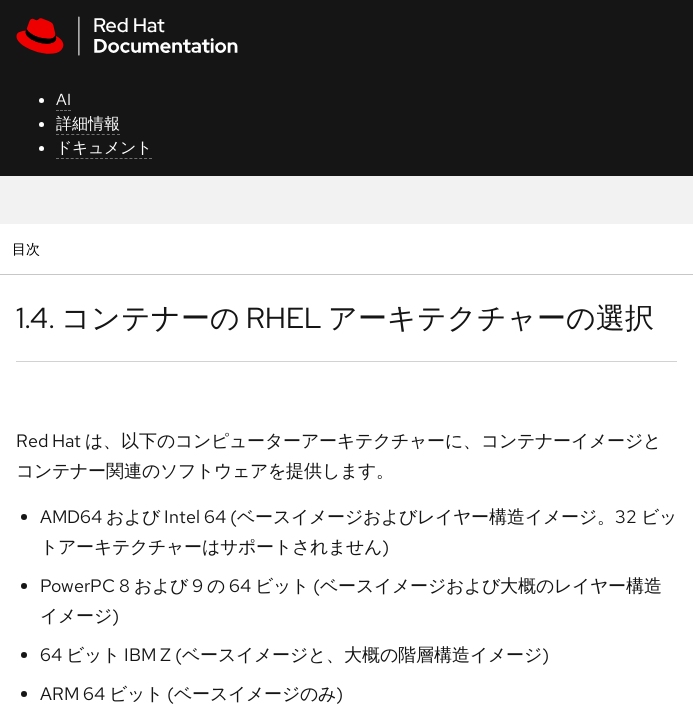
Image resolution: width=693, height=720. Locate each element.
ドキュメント (104, 147)
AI (63, 99)
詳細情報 (88, 123)
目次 (28, 248)
